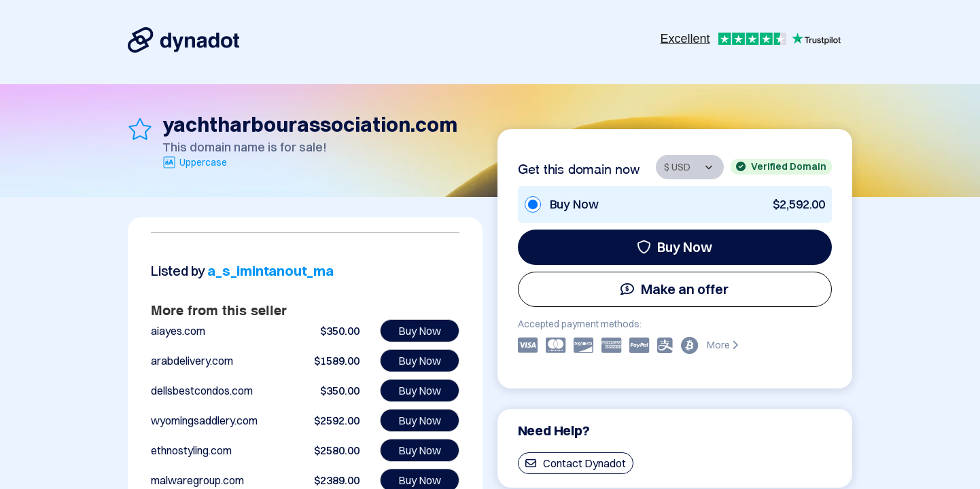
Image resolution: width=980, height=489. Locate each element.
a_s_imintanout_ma (270, 271)
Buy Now (675, 247)
